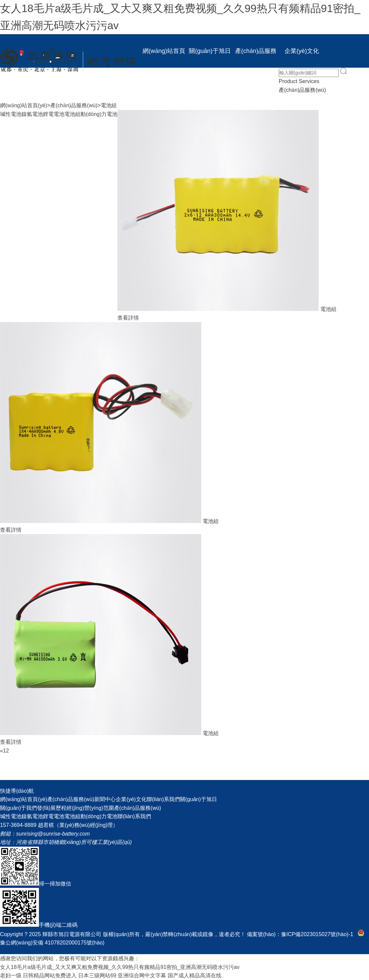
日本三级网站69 (97, 975)
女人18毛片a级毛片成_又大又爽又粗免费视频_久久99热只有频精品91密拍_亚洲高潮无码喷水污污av (120, 967)
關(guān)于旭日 (210, 51)
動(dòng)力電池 (99, 114)
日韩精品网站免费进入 (50, 975)
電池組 (109, 105)
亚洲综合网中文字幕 (142, 975)
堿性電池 (11, 114)
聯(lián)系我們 (210, 84)
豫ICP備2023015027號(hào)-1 (317, 934)
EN (256, 84)
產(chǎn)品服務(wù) (256, 58)
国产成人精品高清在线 (195, 975)
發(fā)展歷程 (52, 808)
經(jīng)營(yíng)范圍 (90, 808)
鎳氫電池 (32, 114)
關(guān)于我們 (18, 808)
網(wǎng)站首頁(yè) (164, 58)
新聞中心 (164, 84)
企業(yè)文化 (302, 51)
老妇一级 (11, 975)
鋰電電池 (54, 114)
